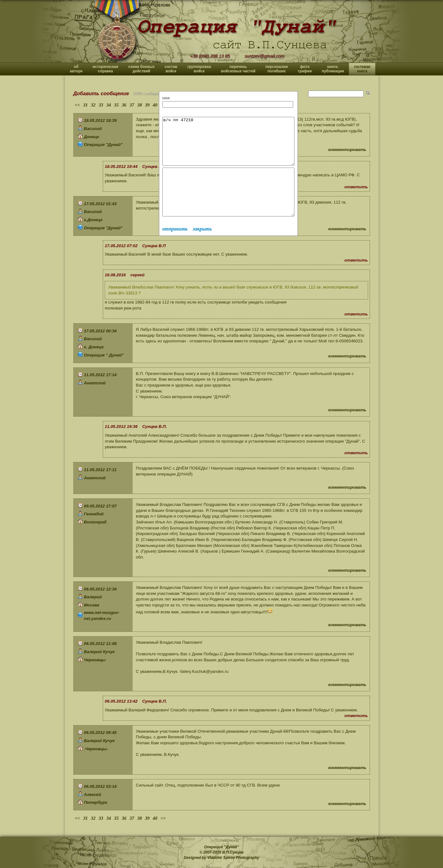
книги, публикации (333, 69)
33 (101, 105)
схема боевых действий (141, 69)
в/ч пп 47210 (236, 146)
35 (116, 105)
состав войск (171, 69)
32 (93, 105)
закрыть (202, 248)
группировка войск (199, 69)
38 (140, 105)
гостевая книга (362, 69)
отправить (175, 248)
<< (78, 105)
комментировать (347, 150)
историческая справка (105, 69)
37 (132, 105)
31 (85, 105)
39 (147, 105)
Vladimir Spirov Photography (233, 858)
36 (124, 105)
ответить (356, 187)
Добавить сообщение (101, 94)
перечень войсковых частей (238, 69)
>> (163, 818)
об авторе (76, 69)
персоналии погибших (277, 69)
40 (155, 105)
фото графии (305, 69)
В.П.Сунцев (233, 852)
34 (109, 105)
